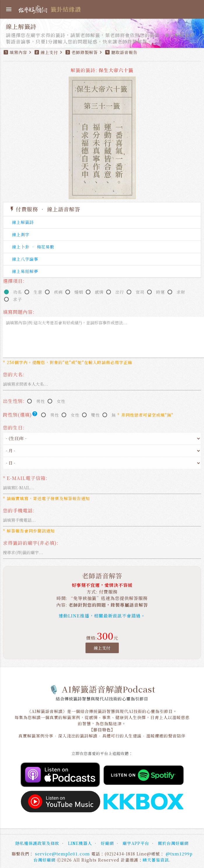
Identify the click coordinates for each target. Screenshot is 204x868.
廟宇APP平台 (136, 843)
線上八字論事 (25, 259)
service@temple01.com (62, 854)
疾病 (58, 292)
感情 (99, 292)
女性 (61, 401)
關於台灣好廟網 (173, 843)
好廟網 (107, 843)
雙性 (95, 415)
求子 (18, 299)
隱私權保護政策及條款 (37, 843)
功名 (18, 292)
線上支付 (102, 648)
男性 (41, 401)
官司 (140, 292)
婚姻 (79, 292)
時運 (161, 292)
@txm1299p (179, 854)
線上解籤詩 (23, 222)
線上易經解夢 (25, 271)
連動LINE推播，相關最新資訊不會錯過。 (102, 616)
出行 (120, 292)
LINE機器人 (80, 843)
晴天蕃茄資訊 (156, 860)
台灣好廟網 (45, 860)
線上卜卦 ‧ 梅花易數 (33, 247)
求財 (181, 292)
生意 (38, 292)
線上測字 (21, 234)
